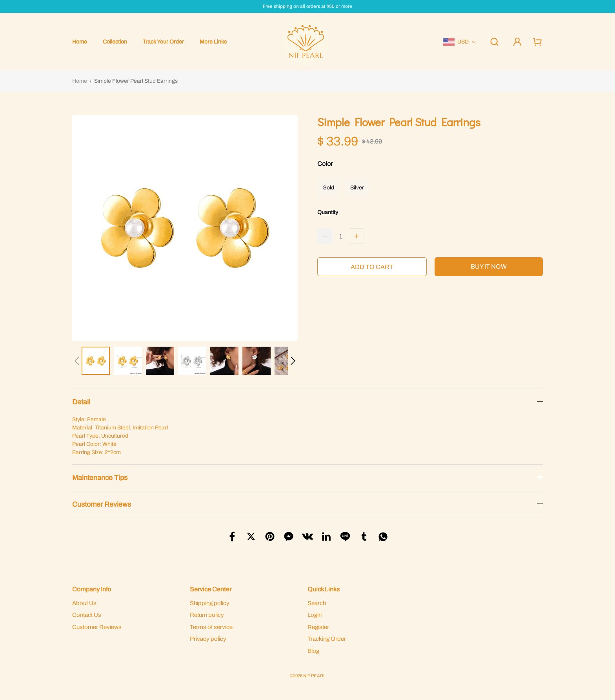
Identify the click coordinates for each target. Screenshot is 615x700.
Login (315, 615)
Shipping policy (210, 603)
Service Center (211, 589)
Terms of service (211, 627)
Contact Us (87, 615)
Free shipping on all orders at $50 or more (307, 6)
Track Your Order (163, 42)
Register (318, 627)
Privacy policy (208, 639)
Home (80, 42)
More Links (213, 42)
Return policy (207, 615)
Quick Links (324, 589)
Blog (313, 651)
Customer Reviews (97, 627)
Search (317, 603)
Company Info (92, 589)
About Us (84, 603)
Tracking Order (327, 639)
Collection (115, 42)
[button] (77, 361)
